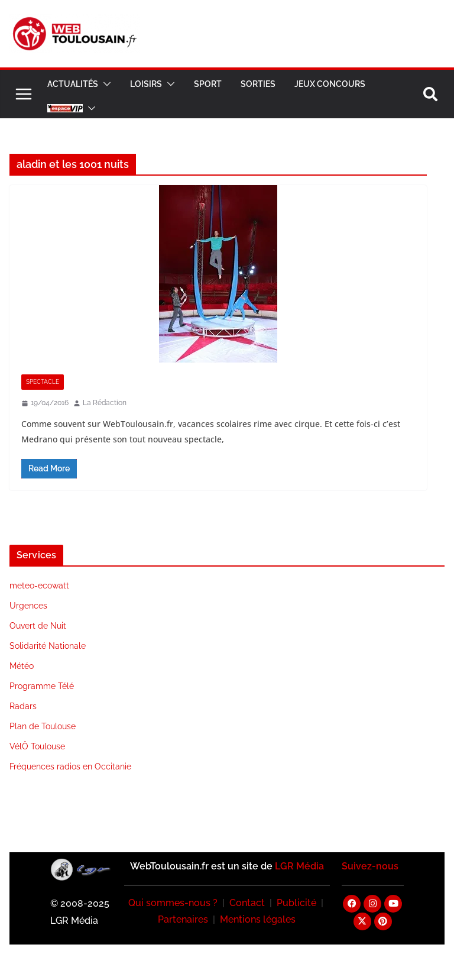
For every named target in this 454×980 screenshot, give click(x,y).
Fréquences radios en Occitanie (70, 766)
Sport (208, 84)
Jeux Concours (330, 84)
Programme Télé (42, 686)
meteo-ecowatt (39, 586)
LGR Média (299, 866)
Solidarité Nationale (48, 646)
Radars (23, 706)
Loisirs (146, 84)
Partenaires (183, 919)
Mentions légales (258, 919)
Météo (22, 666)
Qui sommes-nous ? (173, 903)
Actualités (73, 84)
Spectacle (43, 382)
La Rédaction (105, 403)
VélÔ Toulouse (37, 746)
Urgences (28, 606)
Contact (247, 903)
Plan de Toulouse (43, 726)
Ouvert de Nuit (38, 626)
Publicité (296, 903)
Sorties (258, 84)
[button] (105, 84)
